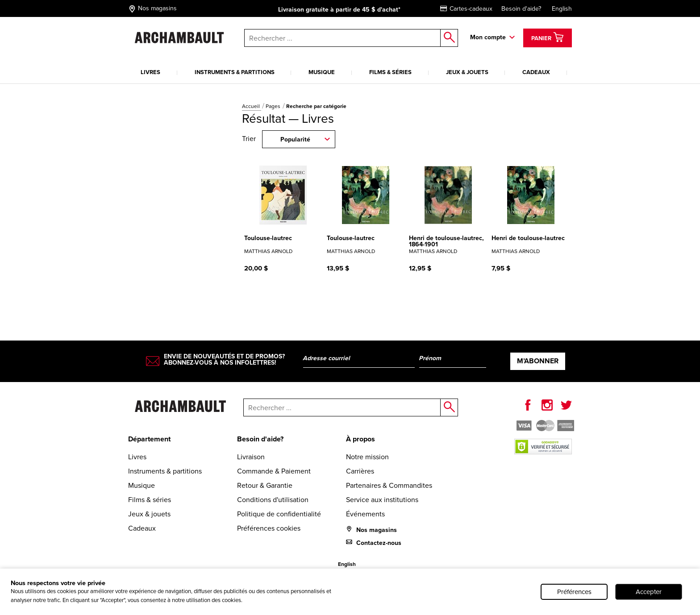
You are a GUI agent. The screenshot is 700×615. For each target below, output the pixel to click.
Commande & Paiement (274, 471)
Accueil (252, 106)
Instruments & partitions (235, 72)
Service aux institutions (382, 500)
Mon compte (488, 37)
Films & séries (390, 72)
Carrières (360, 471)
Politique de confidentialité (279, 514)
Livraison (251, 457)
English (562, 9)
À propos (360, 439)
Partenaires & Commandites (389, 485)
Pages (274, 106)
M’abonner (538, 361)
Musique (322, 72)
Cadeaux (536, 72)
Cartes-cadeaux (466, 9)
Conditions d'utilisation (273, 500)
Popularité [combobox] (295, 139)
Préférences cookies (269, 528)
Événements (365, 514)
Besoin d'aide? (521, 9)
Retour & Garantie (265, 485)
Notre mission (367, 457)
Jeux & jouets (467, 72)
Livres (150, 72)
